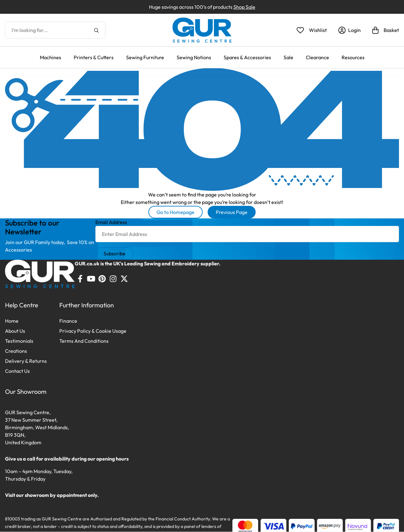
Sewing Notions (194, 57)
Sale (288, 57)
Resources (353, 57)
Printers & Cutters (94, 57)
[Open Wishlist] (312, 30)
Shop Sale (244, 7)
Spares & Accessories (247, 57)
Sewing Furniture (145, 57)
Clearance (317, 57)
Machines (50, 57)
